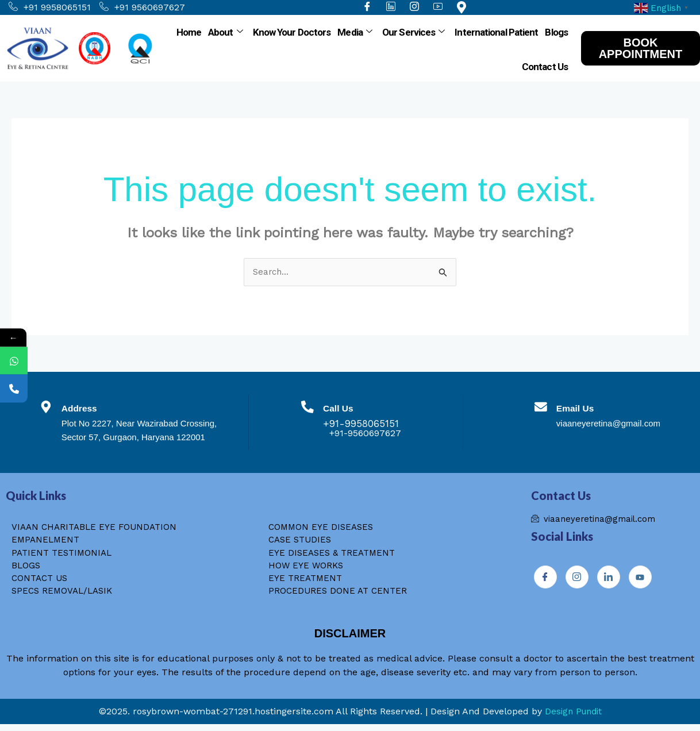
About (225, 32)
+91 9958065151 (50, 7)
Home (189, 32)
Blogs (556, 32)
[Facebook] (545, 579)
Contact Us (545, 67)
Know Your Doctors (292, 32)
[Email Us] (538, 411)
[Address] (49, 411)
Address (90, 409)
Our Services (413, 32)
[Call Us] (307, 411)
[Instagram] (577, 579)
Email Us (580, 409)
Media (355, 32)
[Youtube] (640, 579)
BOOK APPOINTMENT (641, 48)
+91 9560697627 (142, 7)
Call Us (345, 409)
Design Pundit (573, 718)
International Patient (496, 32)
